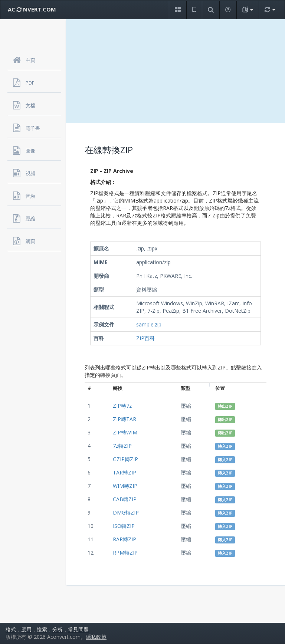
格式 (11, 629)
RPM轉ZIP (125, 553)
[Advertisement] (176, 71)
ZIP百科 (145, 338)
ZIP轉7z (122, 406)
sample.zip (149, 324)
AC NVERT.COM (32, 9)
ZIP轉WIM (125, 432)
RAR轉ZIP (125, 539)
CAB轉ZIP (125, 499)
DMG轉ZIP (126, 512)
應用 (26, 629)
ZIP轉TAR (125, 419)
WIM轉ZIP (125, 486)
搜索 (42, 629)
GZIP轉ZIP (125, 459)
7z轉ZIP (122, 446)
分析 (58, 629)
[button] (178, 10)
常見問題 (78, 629)
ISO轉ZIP (124, 526)
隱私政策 (96, 637)
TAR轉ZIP (125, 472)
